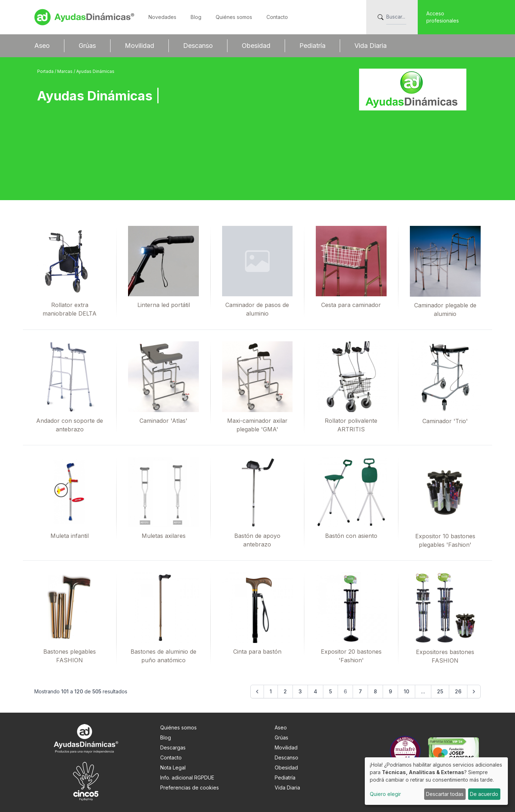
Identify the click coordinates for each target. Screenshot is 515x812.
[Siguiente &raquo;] (474, 692)
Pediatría (312, 46)
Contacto (277, 17)
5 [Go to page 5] (330, 691)
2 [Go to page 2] (285, 691)
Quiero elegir (385, 794)
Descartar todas (445, 794)
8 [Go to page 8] (375, 691)
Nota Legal (173, 768)
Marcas (65, 71)
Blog (196, 17)
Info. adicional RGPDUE (187, 778)
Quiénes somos (234, 17)
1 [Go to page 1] (271, 691)
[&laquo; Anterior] (257, 692)
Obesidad (256, 46)
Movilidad (139, 46)
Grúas (87, 46)
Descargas (173, 747)
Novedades (162, 17)
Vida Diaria (371, 46)
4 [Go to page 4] (315, 691)
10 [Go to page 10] (406, 691)
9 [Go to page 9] (390, 691)
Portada (46, 71)
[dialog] (436, 781)
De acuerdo (484, 794)
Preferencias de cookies (190, 788)
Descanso (198, 46)
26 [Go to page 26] (458, 691)
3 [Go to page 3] (300, 691)
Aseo (42, 46)
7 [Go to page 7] (360, 691)
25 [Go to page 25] (440, 691)
